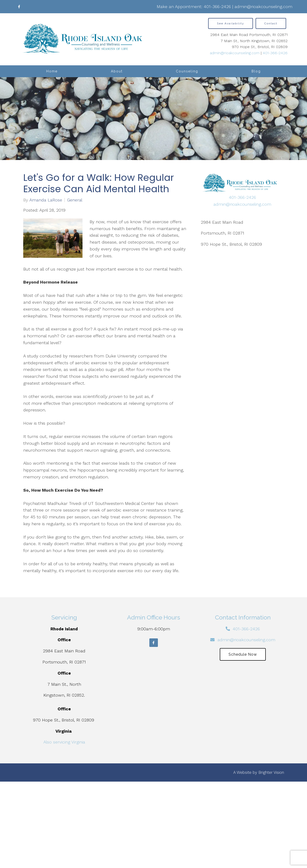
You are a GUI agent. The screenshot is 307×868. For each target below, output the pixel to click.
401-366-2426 (217, 7)
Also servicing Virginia (64, 742)
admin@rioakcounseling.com (263, 7)
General (75, 200)
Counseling (187, 71)
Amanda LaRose (46, 200)
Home (52, 71)
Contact (271, 23)
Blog (256, 71)
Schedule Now (243, 654)
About (117, 71)
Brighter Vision (271, 772)
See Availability (231, 23)
